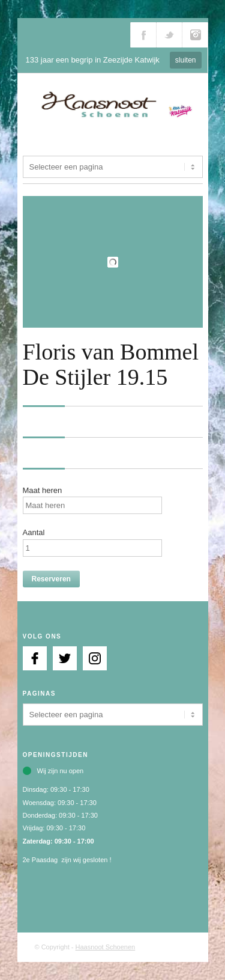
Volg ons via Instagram (195, 35)
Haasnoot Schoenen (106, 947)
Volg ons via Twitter (169, 35)
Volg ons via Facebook (143, 35)
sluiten (186, 60)
